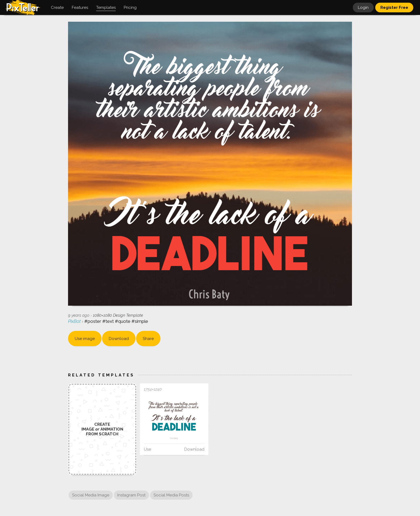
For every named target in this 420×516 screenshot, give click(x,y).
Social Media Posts (171, 495)
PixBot (75, 321)
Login (363, 8)
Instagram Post (131, 495)
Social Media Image (91, 495)
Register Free (394, 8)
